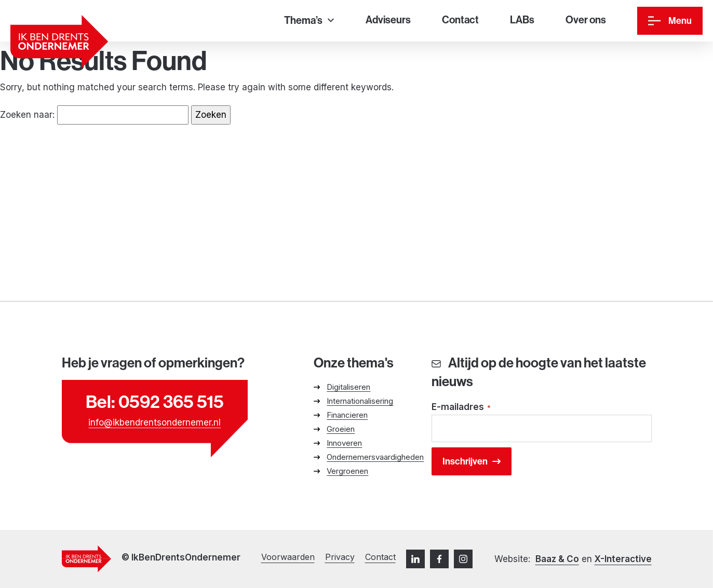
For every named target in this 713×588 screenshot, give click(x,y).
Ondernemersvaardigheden (375, 457)
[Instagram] (463, 559)
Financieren (347, 415)
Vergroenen (347, 471)
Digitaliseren (348, 387)
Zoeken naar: (27, 115)
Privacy (340, 557)
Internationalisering (360, 401)
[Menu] (670, 21)
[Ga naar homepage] (59, 42)
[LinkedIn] (415, 559)
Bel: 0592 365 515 (155, 401)
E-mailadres (461, 408)
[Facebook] (439, 559)
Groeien (341, 429)
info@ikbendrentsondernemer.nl (154, 422)
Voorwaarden (288, 557)
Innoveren (344, 443)
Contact (380, 557)
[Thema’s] (309, 21)
